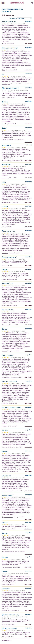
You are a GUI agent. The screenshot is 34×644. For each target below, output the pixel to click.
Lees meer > (28, 44)
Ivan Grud (5, 253)
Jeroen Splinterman (8, 552)
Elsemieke (5, 325)
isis (3, 227)
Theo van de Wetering (9, 447)
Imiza (4, 529)
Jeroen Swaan (6, 202)
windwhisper (6, 377)
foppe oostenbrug (7, 517)
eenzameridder (7, 491)
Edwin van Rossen (7, 140)
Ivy (3, 124)
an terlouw (5, 178)
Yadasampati (6, 611)
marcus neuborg (7, 567)
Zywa (4, 70)
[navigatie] (3, 3)
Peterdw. (5, 426)
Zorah (4, 584)
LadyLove (5, 403)
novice (4, 472)
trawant (4, 351)
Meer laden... (7, 641)
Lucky (4, 279)
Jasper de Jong (7, 160)
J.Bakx (4, 44)
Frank (4, 306)
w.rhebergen (6, 84)
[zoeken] (32, 3)
